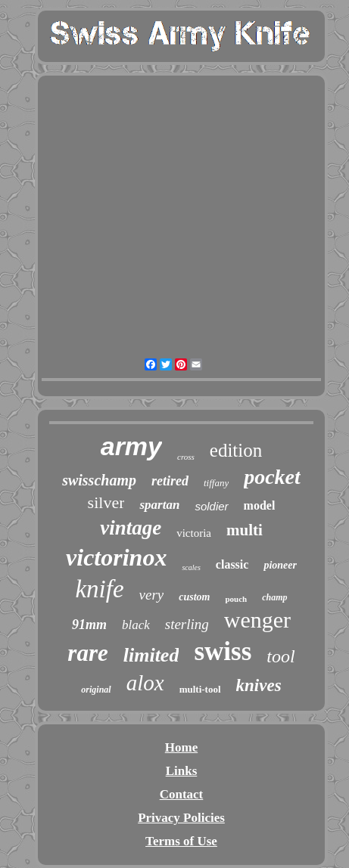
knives (259, 685)
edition (236, 450)
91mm (89, 625)
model (260, 505)
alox (145, 683)
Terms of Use (181, 841)
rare (87, 653)
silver (106, 502)
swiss (223, 651)
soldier (211, 506)
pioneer (280, 565)
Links (182, 771)
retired (170, 481)
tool (280, 656)
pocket (272, 477)
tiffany (216, 483)
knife (99, 589)
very (152, 595)
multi (245, 530)
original (96, 690)
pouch (236, 599)
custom (194, 597)
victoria (194, 533)
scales (191, 567)
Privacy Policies (181, 818)
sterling (187, 624)
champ (274, 597)
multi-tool (200, 689)
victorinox (116, 557)
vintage (131, 528)
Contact (182, 794)
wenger (257, 620)
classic (232, 564)
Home (181, 747)
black (136, 625)
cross (186, 457)
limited (151, 655)
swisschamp (99, 480)
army (131, 446)
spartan (159, 505)
